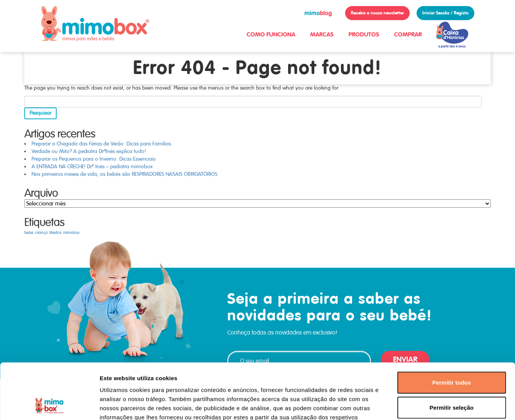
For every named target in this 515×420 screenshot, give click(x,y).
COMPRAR (408, 34)
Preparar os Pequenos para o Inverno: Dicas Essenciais (93, 159)
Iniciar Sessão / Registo (445, 13)
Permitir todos (452, 330)
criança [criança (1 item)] (41, 233)
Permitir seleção (452, 355)
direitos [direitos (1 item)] (55, 233)
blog (318, 13)
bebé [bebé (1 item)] (29, 233)
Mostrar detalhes (417, 405)
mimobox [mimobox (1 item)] (71, 233)
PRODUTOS (364, 34)
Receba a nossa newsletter (377, 13)
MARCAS (322, 34)
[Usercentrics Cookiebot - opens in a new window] (49, 405)
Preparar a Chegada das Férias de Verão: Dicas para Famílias (101, 144)
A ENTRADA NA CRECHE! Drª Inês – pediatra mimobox (92, 167)
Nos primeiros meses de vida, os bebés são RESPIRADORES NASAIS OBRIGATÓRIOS (124, 174)
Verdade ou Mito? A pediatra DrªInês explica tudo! (89, 151)
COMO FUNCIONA (271, 34)
